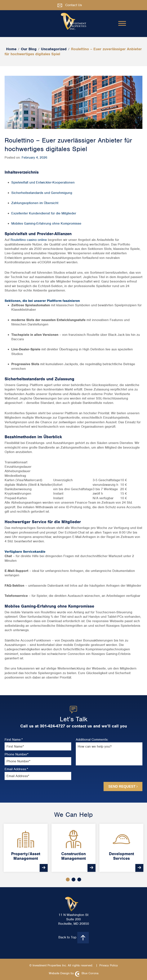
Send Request (123, 786)
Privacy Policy (109, 965)
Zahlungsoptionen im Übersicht (35, 203)
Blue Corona (90, 973)
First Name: (14, 740)
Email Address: (16, 769)
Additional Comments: (92, 740)
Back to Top (74, 938)
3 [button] (79, 880)
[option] (26, 848)
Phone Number (17, 754)
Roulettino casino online (29, 240)
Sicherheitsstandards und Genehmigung (42, 193)
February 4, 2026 (34, 157)
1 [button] (68, 880)
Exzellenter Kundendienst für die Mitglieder (44, 213)
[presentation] (97, 775)
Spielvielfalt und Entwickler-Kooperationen (43, 182)
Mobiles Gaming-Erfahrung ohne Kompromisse (46, 223)
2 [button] (73, 880)
